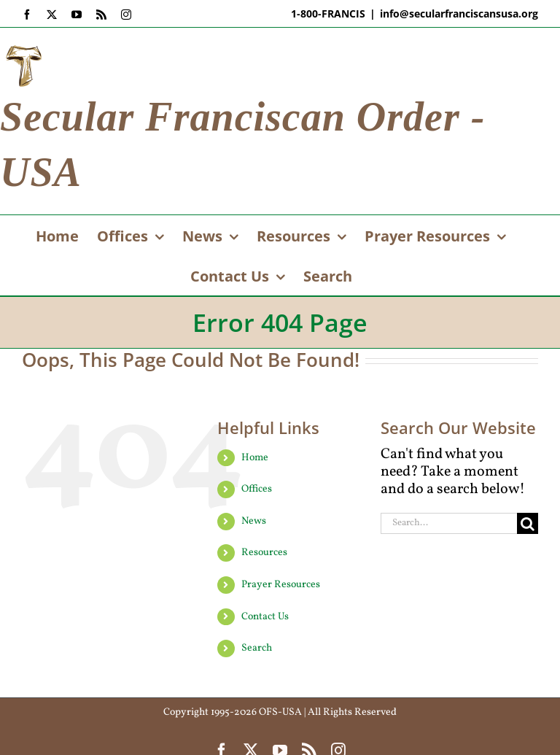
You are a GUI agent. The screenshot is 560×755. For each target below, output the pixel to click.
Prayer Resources (281, 585)
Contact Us (265, 617)
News (254, 521)
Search (257, 648)
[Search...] (449, 523)
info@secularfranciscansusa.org (459, 13)
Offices (257, 489)
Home (255, 458)
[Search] (528, 523)
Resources (264, 553)
